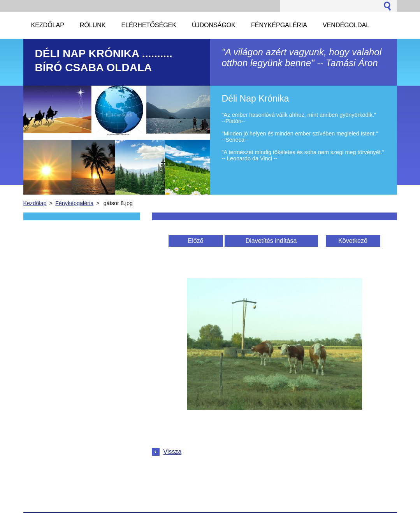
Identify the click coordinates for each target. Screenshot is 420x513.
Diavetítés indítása (271, 241)
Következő (353, 241)
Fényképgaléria (74, 203)
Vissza (173, 452)
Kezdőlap (35, 203)
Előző (195, 241)
